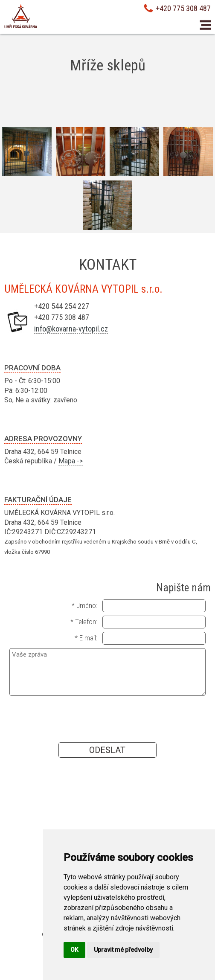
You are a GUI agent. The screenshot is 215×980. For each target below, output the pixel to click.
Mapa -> (71, 461)
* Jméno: (84, 605)
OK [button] (74, 950)
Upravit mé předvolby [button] (123, 950)
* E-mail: (86, 638)
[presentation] (107, 718)
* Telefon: (84, 622)
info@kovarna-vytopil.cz (71, 329)
